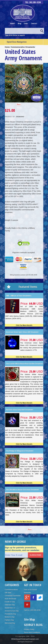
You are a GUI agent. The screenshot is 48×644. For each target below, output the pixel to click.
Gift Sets (8, 593)
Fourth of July (10, 602)
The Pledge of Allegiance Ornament (20, 451)
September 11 (10, 608)
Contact (34, 23)
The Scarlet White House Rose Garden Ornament (25, 364)
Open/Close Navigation (17, 42)
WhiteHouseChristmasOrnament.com (25, 639)
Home (13, 23)
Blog (20, 23)
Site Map (30, 619)
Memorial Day (10, 623)
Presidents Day (10, 614)
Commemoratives (11, 590)
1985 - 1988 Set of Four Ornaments (19, 296)
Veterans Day (10, 605)
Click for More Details (24, 325)
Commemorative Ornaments (23, 47)
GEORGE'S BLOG (33, 625)
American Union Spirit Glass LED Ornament (22, 332)
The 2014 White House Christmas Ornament (22, 490)
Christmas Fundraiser (13, 596)
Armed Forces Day (12, 611)
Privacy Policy (29, 629)
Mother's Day (10, 617)
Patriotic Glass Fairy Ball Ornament (20, 410)
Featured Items (28, 287)
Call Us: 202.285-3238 (32, 610)
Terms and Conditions (32, 632)
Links (26, 23)
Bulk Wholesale (11, 599)
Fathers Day (9, 620)
